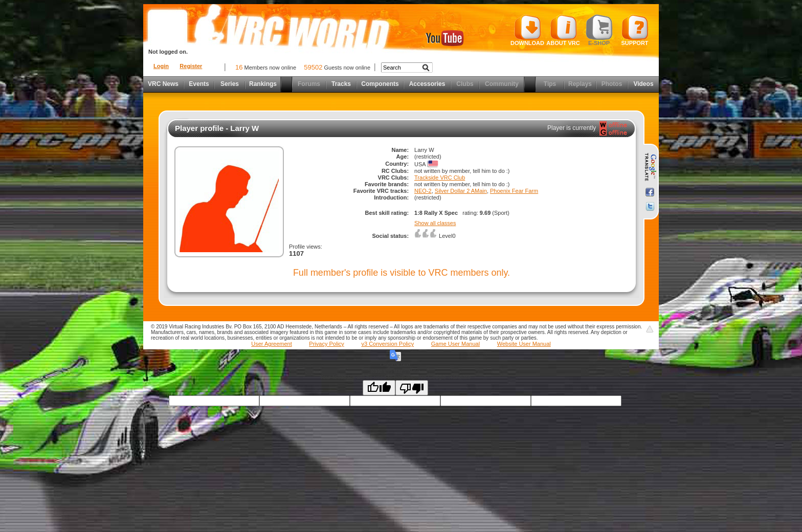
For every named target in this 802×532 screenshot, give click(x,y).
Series (230, 84)
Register (191, 66)
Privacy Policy (326, 344)
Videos (643, 84)
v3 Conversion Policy (387, 344)
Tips (550, 84)
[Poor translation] (412, 388)
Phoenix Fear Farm (514, 191)
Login (161, 66)
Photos (612, 84)
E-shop (599, 30)
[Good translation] (379, 388)
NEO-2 (423, 191)
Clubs (465, 84)
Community (502, 84)
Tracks (341, 84)
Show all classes (435, 223)
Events (199, 84)
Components (380, 84)
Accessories (427, 84)
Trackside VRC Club (440, 178)
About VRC (563, 30)
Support (635, 30)
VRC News (163, 84)
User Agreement (271, 344)
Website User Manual (524, 344)
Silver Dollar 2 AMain (461, 191)
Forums (309, 84)
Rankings (263, 84)
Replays (580, 84)
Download (527, 30)
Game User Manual (455, 344)
